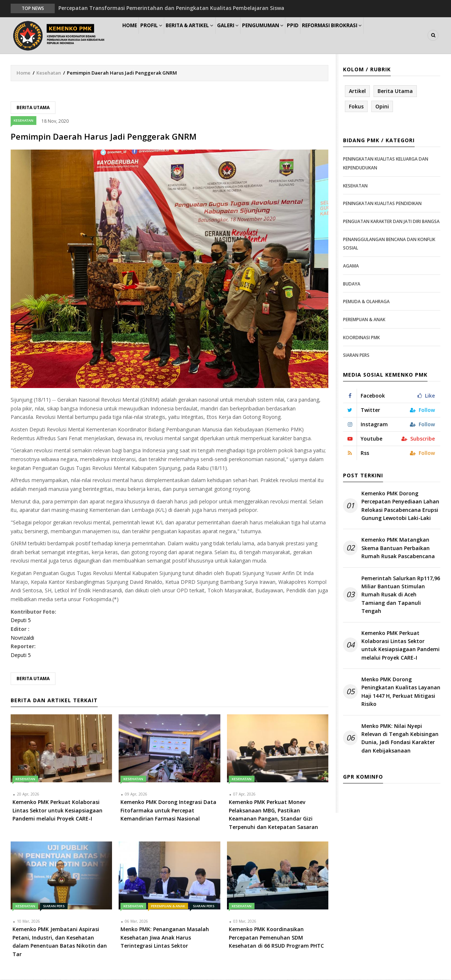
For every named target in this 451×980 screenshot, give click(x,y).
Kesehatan (49, 73)
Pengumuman (288, 35)
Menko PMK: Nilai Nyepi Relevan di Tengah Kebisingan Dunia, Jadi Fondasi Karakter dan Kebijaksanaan (400, 739)
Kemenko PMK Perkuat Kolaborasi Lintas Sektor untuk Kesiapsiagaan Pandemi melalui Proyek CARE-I (401, 646)
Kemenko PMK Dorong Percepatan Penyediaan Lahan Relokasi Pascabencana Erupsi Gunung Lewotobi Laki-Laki (400, 506)
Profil (161, 35)
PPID (324, 35)
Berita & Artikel (205, 35)
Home (133, 35)
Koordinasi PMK (361, 338)
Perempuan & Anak (168, 907)
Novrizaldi (22, 638)
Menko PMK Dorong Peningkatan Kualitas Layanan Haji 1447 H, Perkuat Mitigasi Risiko (401, 692)
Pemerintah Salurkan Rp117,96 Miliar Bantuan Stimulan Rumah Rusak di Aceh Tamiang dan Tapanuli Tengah (401, 595)
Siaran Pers (54, 907)
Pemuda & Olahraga (366, 302)
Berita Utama (33, 108)
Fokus (356, 107)
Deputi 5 (21, 621)
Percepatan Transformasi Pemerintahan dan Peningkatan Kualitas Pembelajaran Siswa (171, 8)
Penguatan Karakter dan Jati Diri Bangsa (391, 222)
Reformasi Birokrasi (368, 35)
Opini (382, 107)
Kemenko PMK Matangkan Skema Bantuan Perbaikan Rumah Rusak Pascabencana (398, 549)
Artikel (357, 91)
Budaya (352, 284)
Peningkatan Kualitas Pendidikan (382, 204)
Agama (351, 266)
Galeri (248, 35)
